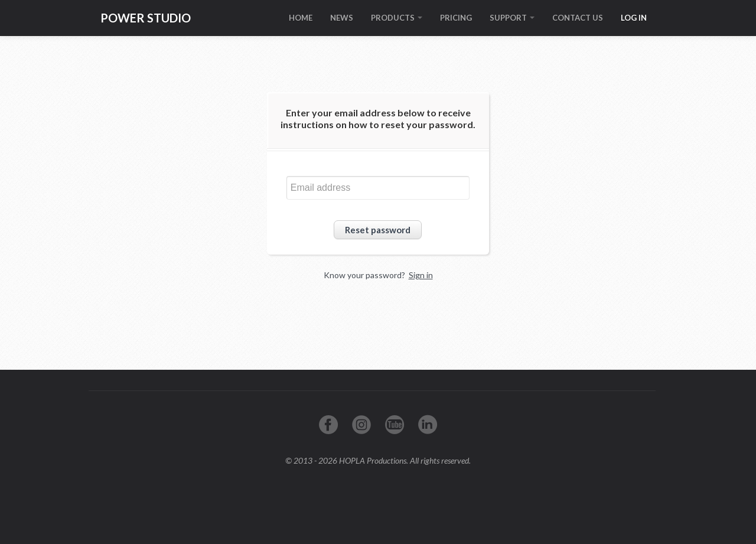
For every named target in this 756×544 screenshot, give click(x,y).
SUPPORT (512, 18)
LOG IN (634, 18)
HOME (301, 18)
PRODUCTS (397, 18)
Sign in (421, 275)
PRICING (456, 18)
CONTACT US (578, 18)
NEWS (342, 18)
